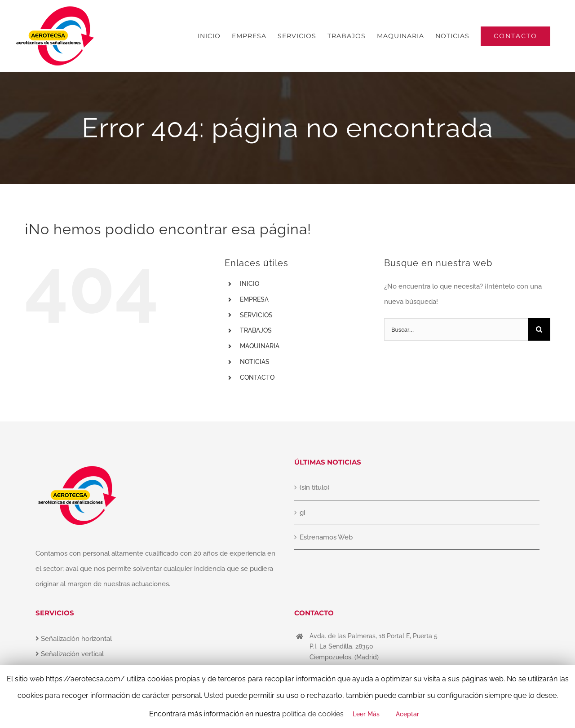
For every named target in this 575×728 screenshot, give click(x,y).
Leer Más (366, 714)
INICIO (250, 284)
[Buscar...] (456, 329)
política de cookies (313, 714)
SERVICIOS (256, 315)
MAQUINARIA (260, 346)
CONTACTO (257, 377)
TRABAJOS (256, 330)
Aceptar (407, 714)
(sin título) (314, 487)
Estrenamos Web (326, 537)
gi (302, 513)
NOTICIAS (255, 362)
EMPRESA (254, 299)
